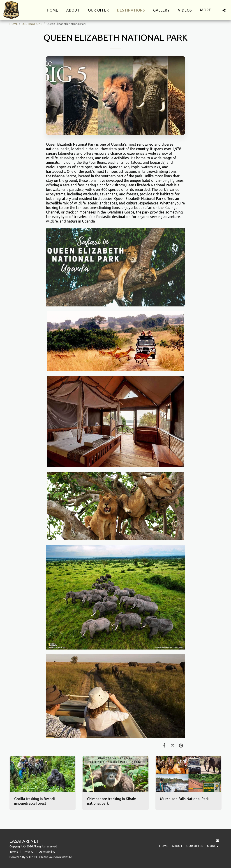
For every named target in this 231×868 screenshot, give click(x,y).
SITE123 (31, 857)
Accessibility (47, 852)
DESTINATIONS (32, 24)
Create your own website (56, 857)
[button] (224, 10)
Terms (14, 852)
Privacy (29, 852)
